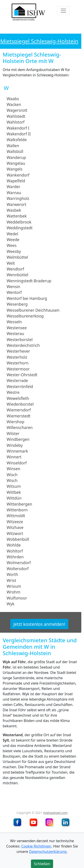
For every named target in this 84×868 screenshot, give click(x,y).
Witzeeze (15, 522)
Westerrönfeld (20, 386)
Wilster (13, 433)
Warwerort (17, 204)
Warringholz (18, 198)
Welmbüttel (17, 257)
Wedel (12, 234)
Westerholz (17, 357)
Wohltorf (15, 551)
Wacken (14, 104)
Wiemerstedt (19, 416)
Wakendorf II (19, 134)
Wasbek (14, 210)
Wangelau (16, 163)
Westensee (17, 328)
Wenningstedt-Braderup (29, 281)
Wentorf (14, 292)
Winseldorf (17, 463)
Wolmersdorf (19, 563)
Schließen (42, 864)
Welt (11, 263)
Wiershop (16, 422)
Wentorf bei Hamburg (27, 298)
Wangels (15, 169)
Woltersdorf (18, 569)
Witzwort (15, 533)
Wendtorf (15, 269)
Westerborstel (20, 339)
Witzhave (15, 527)
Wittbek (14, 492)
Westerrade (17, 380)
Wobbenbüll (18, 539)
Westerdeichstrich (23, 345)
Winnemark (17, 451)
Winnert (14, 457)
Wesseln (14, 322)
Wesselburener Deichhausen (33, 310)
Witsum (14, 486)
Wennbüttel (18, 275)
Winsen (14, 469)
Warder (14, 187)
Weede (13, 240)
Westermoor (18, 369)
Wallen (13, 146)
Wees (12, 245)
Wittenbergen (19, 504)
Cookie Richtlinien (36, 846)
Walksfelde (17, 140)
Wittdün (14, 498)
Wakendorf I (18, 128)
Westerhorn (18, 363)
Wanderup (16, 157)
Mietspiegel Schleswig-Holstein (39, 41)
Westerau (15, 333)
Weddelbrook (19, 222)
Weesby (14, 251)
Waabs (13, 98)
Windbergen (18, 439)
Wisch (12, 474)
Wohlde (14, 545)
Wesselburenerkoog (25, 316)
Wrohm (14, 592)
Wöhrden (15, 557)
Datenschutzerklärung (48, 852)
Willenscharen (20, 427)
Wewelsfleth (18, 398)
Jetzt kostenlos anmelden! (39, 624)
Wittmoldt (16, 516)
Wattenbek (17, 216)
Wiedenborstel (20, 404)
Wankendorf (18, 175)
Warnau (14, 193)
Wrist (12, 580)
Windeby (15, 445)
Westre (13, 392)
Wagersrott (17, 110)
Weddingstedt (20, 228)
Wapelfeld (16, 181)
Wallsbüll (15, 151)
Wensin (14, 287)
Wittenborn (17, 510)
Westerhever (18, 351)
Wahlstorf (16, 122)
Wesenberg (17, 304)
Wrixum (14, 586)
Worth (12, 574)
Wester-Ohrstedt (22, 375)
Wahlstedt (16, 116)
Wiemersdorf (19, 410)
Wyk (11, 604)
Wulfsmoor (17, 598)
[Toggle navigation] (63, 11)
